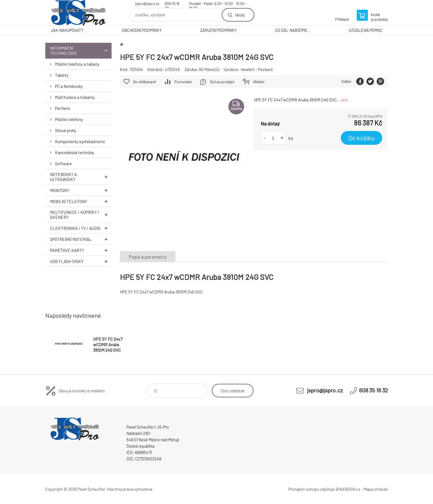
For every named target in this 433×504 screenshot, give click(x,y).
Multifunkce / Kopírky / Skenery (81, 215)
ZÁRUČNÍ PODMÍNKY (219, 30)
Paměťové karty (81, 250)
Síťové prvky (66, 130)
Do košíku (361, 138)
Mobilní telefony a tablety (77, 64)
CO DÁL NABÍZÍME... (293, 30)
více (344, 100)
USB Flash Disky (81, 261)
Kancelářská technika (74, 153)
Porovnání (183, 82)
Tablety (62, 75)
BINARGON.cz (348, 489)
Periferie (63, 108)
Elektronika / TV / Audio (81, 228)
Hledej (240, 15)
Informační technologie (81, 51)
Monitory (81, 190)
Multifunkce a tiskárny (75, 97)
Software (63, 164)
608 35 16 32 (172, 4)
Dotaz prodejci (222, 82)
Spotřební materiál (81, 239)
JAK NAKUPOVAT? (67, 30)
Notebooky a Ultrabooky (81, 177)
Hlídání (259, 82)
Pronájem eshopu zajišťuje (311, 489)
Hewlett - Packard (257, 69)
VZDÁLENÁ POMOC (365, 30)
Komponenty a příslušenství (80, 141)
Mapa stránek (376, 489)
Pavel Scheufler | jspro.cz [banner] (78, 13)
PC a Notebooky (69, 86)
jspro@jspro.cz (147, 4)
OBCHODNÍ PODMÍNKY (142, 30)
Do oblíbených (145, 82)
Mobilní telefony (69, 119)
